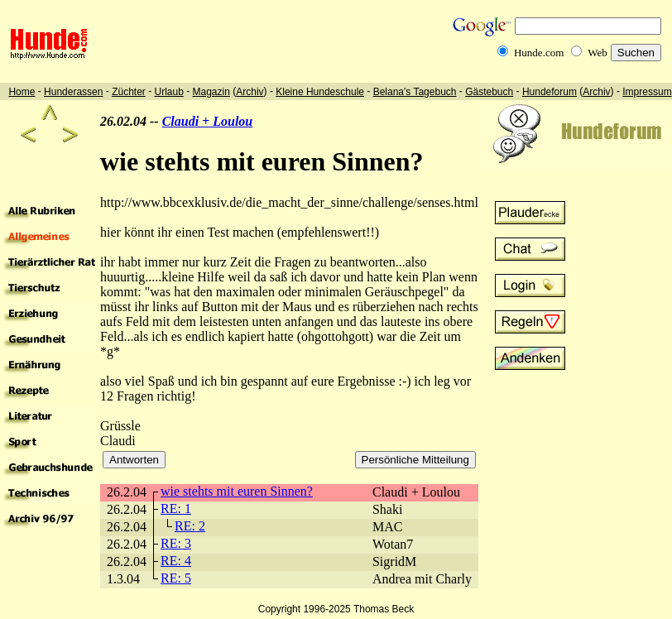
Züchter (129, 92)
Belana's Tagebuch (415, 92)
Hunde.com (539, 53)
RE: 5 (176, 578)
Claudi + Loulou (208, 121)
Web (598, 53)
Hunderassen (73, 92)
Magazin (211, 92)
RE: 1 (176, 509)
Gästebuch (489, 92)
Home (22, 92)
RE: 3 (176, 543)
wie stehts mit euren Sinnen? (237, 491)
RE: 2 (190, 526)
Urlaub (168, 92)
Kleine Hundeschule (320, 92)
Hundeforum (550, 92)
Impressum (647, 92)
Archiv (250, 92)
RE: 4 (176, 561)
